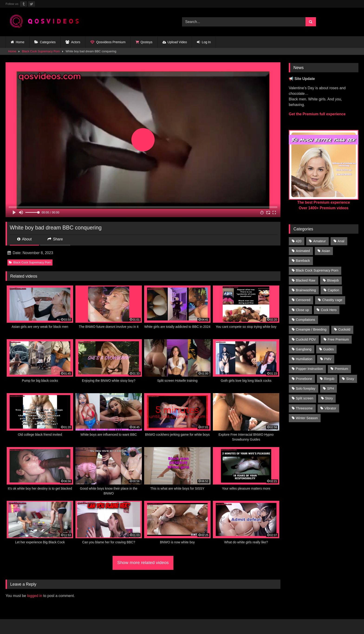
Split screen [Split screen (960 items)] (304, 398)
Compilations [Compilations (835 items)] (305, 320)
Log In (204, 42)
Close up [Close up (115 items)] (302, 310)
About (24, 239)
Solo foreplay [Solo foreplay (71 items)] (305, 388)
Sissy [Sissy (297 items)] (350, 379)
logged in (35, 596)
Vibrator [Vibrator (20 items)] (330, 408)
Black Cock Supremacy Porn (41, 51)
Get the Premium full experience (317, 114)
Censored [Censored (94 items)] (303, 300)
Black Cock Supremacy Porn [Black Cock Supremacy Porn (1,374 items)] (317, 270)
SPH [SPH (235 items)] (331, 388)
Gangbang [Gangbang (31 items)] (304, 349)
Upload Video (175, 42)
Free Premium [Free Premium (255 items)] (338, 339)
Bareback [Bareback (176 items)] (303, 261)
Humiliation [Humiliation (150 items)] (304, 359)
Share (55, 239)
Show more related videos (143, 563)
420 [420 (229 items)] (299, 241)
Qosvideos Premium (108, 42)
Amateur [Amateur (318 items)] (319, 241)
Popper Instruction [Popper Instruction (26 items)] (309, 369)
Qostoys (144, 42)
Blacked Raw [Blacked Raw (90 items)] (305, 280)
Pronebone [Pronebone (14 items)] (304, 379)
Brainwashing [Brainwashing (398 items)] (306, 290)
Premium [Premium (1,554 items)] (341, 369)
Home (18, 42)
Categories (45, 42)
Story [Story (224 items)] (329, 398)
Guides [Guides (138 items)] (328, 349)
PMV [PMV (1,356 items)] (328, 359)
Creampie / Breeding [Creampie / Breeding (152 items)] (311, 329)
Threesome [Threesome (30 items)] (304, 408)
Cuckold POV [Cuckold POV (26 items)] (306, 339)
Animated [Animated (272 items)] (303, 251)
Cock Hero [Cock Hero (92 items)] (329, 310)
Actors (73, 42)
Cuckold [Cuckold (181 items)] (344, 329)
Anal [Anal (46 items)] (341, 241)
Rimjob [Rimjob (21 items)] (329, 379)
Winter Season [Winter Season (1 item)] (307, 418)
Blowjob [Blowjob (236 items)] (333, 280)
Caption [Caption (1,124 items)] (334, 290)
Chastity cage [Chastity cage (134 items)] (332, 300)
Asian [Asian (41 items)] (326, 251)
